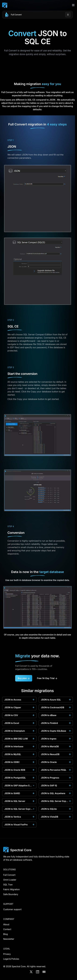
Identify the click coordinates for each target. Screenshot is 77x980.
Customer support (12, 909)
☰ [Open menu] (68, 15)
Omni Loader (10, 880)
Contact (7, 929)
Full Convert (16, 15)
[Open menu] (73, 5)
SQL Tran (8, 885)
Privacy (7, 954)
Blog (5, 934)
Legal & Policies (11, 959)
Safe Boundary (11, 894)
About (6, 924)
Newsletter (9, 939)
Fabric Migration (11, 889)
